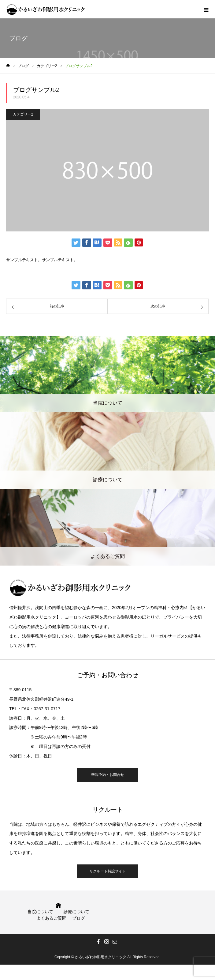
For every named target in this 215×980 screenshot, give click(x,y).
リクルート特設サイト (108, 871)
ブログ (79, 918)
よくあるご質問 (51, 918)
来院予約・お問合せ (108, 775)
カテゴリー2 (23, 114)
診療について (76, 912)
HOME (58, 905)
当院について (40, 912)
